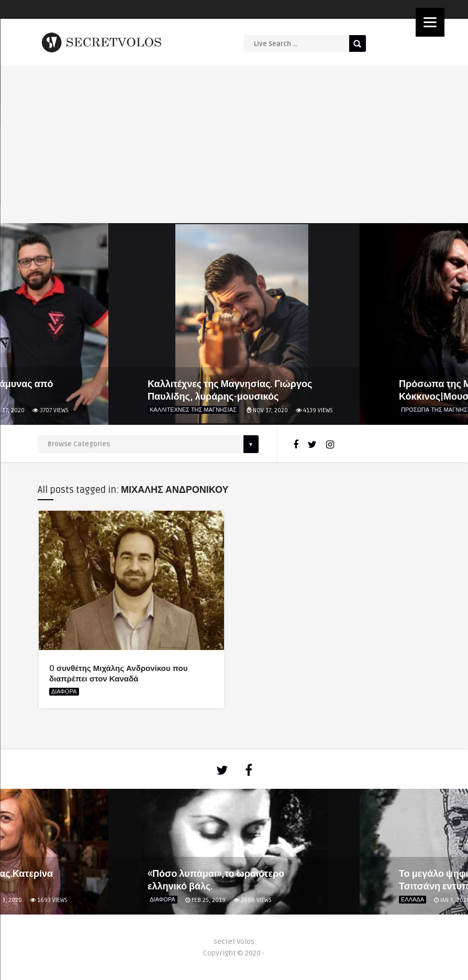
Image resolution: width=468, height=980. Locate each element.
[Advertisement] (234, 145)
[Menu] (430, 22)
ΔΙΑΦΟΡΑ (64, 692)
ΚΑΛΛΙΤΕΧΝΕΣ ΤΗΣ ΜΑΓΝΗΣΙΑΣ (193, 410)
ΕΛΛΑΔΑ (413, 900)
